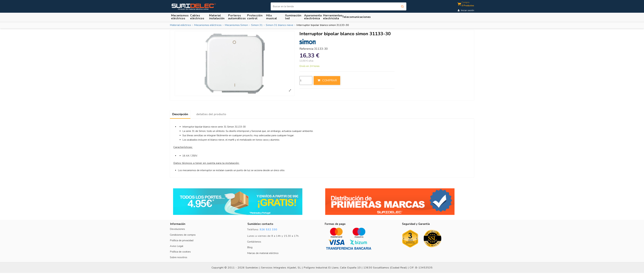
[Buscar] (339, 6)
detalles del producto (211, 114)
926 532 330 (268, 230)
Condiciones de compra (183, 235)
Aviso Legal (177, 246)
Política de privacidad (182, 240)
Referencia (306, 49)
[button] (217, 17)
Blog (250, 247)
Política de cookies (180, 252)
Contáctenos (254, 242)
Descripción (180, 114)
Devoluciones (177, 229)
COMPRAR (327, 80)
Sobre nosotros (179, 257)
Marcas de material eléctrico (263, 253)
